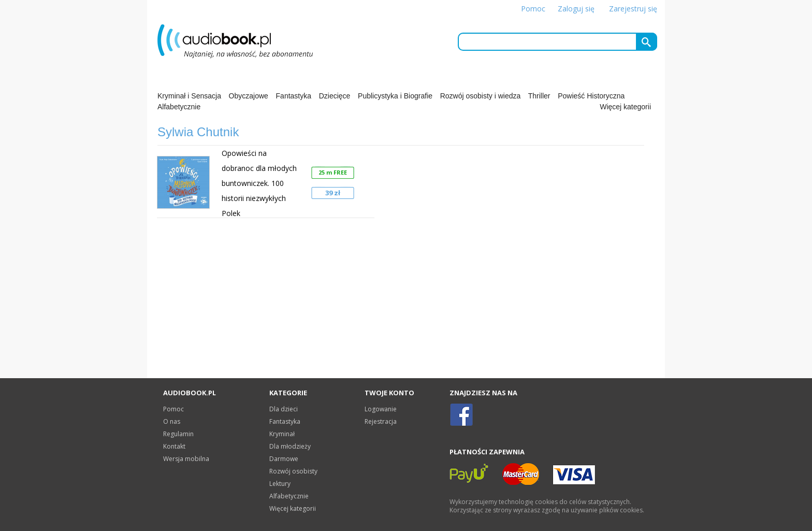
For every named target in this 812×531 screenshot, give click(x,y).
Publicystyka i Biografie (395, 96)
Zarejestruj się (633, 9)
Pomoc (533, 9)
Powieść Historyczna (591, 96)
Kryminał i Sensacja (189, 96)
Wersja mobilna (186, 459)
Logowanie (381, 409)
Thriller (539, 96)
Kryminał (282, 434)
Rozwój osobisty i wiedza (481, 96)
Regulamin (178, 434)
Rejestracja (381, 421)
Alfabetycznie (179, 107)
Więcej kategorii (625, 107)
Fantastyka (294, 96)
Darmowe (284, 459)
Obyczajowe (249, 96)
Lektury (280, 484)
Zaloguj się (576, 9)
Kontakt (174, 446)
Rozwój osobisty (293, 471)
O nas (172, 421)
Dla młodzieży (290, 446)
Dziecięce (335, 96)
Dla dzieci (284, 409)
